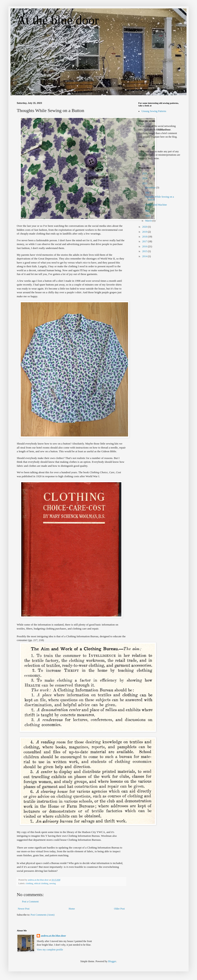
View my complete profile (50, 950)
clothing (29, 883)
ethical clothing (41, 883)
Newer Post (24, 909)
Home (72, 909)
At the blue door (58, 20)
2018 (145, 237)
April (148, 216)
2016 (145, 246)
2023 (145, 183)
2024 (145, 178)
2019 (145, 232)
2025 (145, 173)
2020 (145, 227)
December (151, 188)
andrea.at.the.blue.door (53, 936)
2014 (145, 256)
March (149, 221)
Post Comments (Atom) (43, 915)
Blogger (112, 961)
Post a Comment (30, 902)
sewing (53, 883)
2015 (145, 251)
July (148, 193)
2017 (145, 241)
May (148, 211)
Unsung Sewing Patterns (154, 111)
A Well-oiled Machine (156, 205)
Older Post (119, 909)
